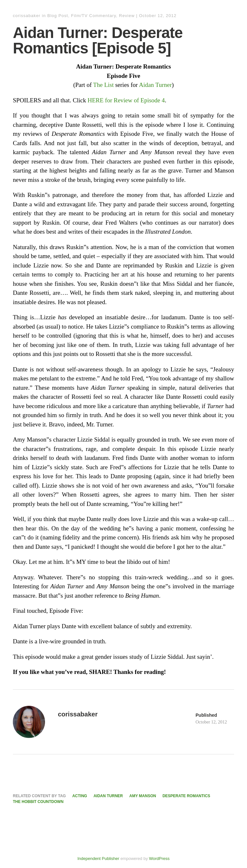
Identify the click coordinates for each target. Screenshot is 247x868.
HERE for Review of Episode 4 (126, 100)
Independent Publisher (98, 859)
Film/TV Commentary (94, 16)
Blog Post (58, 16)
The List (103, 85)
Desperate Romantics (186, 796)
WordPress (159, 859)
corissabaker (27, 16)
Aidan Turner (155, 85)
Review (127, 16)
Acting (80, 796)
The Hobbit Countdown (38, 802)
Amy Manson (143, 796)
